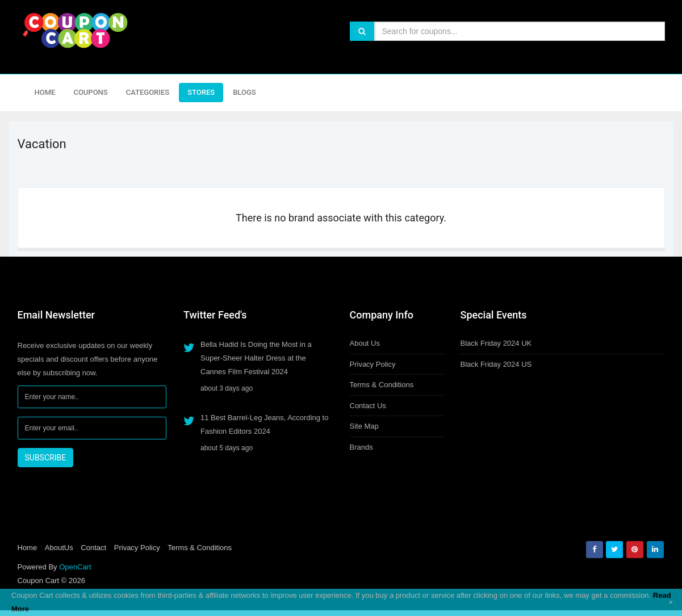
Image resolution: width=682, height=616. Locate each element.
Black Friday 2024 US (496, 364)
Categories (148, 92)
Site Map (364, 426)
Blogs (244, 92)
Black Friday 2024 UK (496, 343)
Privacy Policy (373, 364)
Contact (93, 548)
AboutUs (59, 548)
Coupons (90, 92)
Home (45, 92)
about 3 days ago (227, 388)
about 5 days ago (227, 448)
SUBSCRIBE (46, 458)
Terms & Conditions (382, 385)
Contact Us (368, 406)
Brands (361, 447)
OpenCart (75, 567)
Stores (201, 92)
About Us (365, 343)
